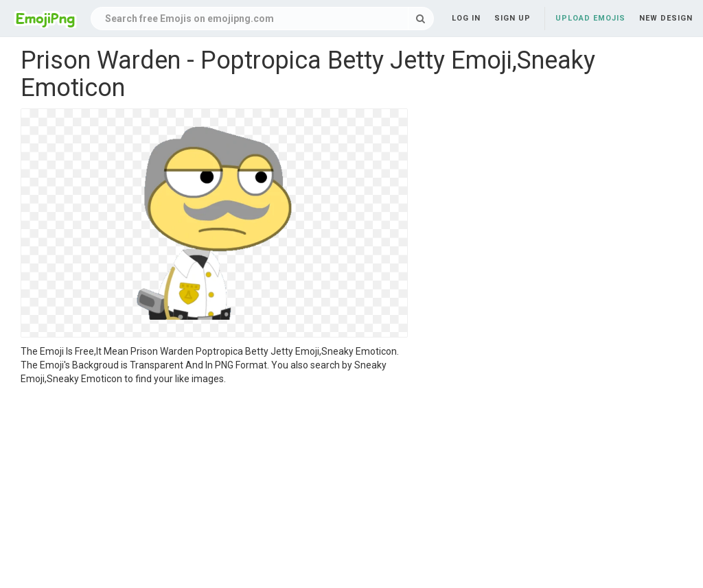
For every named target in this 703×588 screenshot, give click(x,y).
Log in (466, 18)
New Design (666, 18)
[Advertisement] (214, 489)
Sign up (512, 18)
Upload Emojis (590, 18)
